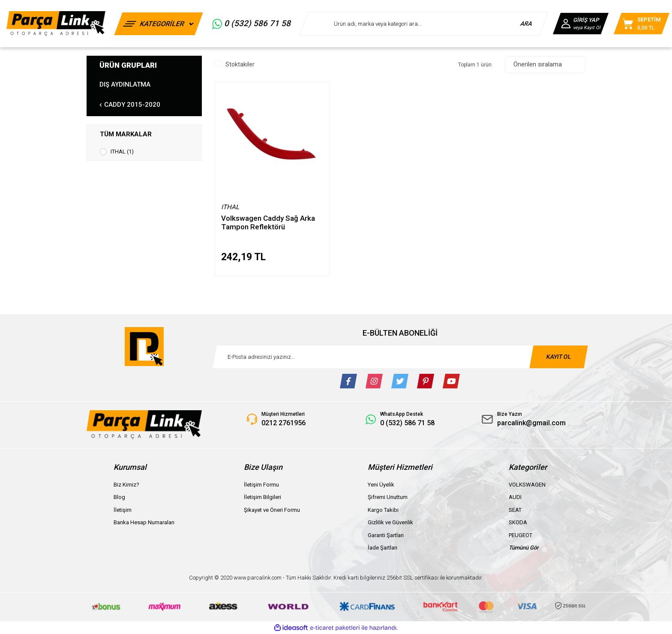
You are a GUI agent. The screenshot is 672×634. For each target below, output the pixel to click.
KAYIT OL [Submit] (558, 357)
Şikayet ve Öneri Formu (272, 510)
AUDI (515, 497)
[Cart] (642, 24)
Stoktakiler (240, 64)
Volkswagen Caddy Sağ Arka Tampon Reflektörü (268, 222)
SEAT (515, 510)
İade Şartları (382, 548)
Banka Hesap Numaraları (144, 522)
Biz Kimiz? (126, 485)
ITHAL (230, 207)
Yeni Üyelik (381, 485)
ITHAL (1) (122, 152)
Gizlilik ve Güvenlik (390, 522)
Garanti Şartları (386, 535)
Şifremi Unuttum (388, 497)
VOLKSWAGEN (527, 485)
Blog (119, 497)
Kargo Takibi (383, 510)
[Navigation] (159, 24)
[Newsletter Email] (400, 357)
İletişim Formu (261, 485)
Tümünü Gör (524, 548)
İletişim (123, 510)
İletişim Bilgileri (262, 497)
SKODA (518, 522)
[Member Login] (581, 24)
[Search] (424, 24)
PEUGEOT (520, 535)
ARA (526, 24)
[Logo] (56, 23)
